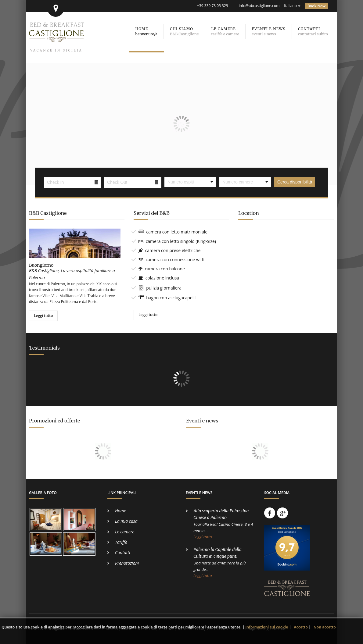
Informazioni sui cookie (267, 627)
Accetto (301, 627)
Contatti (122, 552)
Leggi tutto (43, 316)
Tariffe (121, 542)
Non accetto (325, 627)
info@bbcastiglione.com (259, 6)
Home (121, 511)
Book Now (316, 6)
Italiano (290, 6)
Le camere (125, 532)
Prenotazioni (127, 563)
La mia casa (126, 521)
